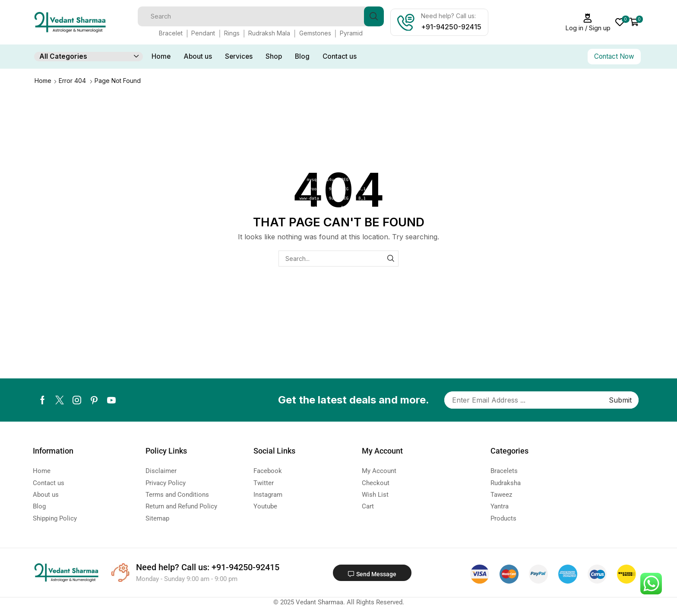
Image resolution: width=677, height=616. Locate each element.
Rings (232, 33)
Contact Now (614, 56)
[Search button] (374, 16)
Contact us (340, 56)
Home (161, 56)
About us (198, 56)
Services (239, 56)
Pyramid (351, 33)
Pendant (203, 33)
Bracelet (171, 33)
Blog (302, 56)
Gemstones (315, 33)
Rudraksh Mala (269, 33)
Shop (274, 56)
